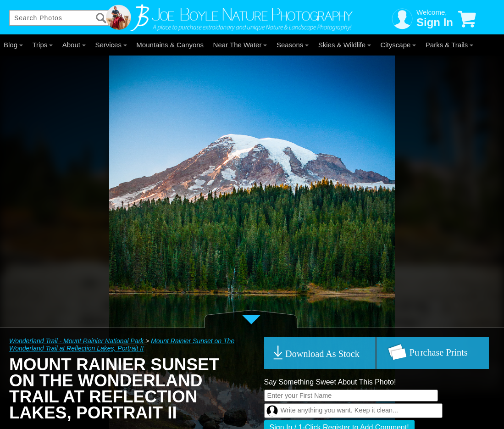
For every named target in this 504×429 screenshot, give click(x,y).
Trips (42, 45)
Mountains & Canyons (170, 45)
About (74, 45)
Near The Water (240, 45)
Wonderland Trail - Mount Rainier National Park (76, 341)
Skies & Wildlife (345, 45)
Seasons (293, 45)
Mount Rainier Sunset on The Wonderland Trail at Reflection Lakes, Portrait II (122, 345)
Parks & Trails (450, 45)
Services (111, 45)
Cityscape (399, 45)
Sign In (435, 22)
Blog (13, 45)
